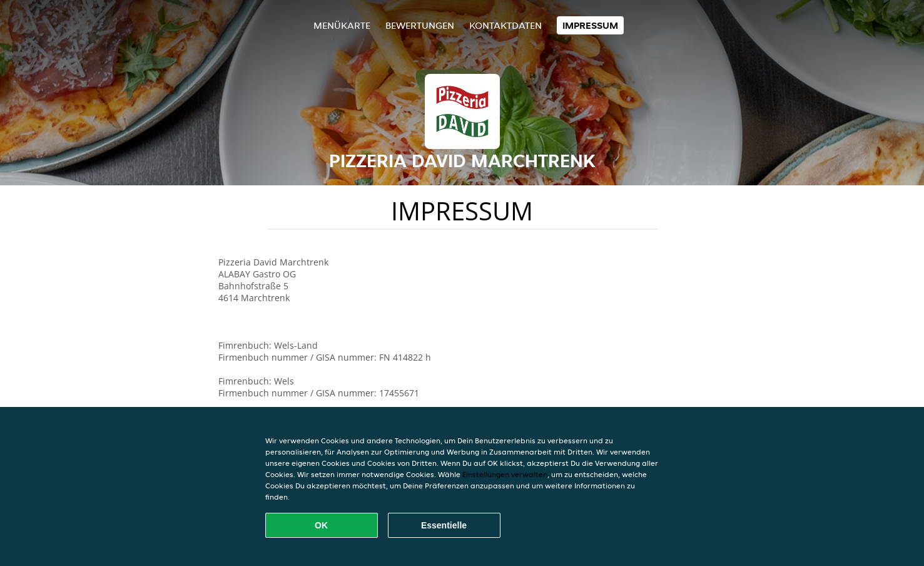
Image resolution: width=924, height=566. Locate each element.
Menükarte (342, 25)
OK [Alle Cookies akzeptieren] (321, 525)
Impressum (590, 25)
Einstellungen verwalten (505, 474)
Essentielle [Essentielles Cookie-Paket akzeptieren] (444, 525)
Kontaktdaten (505, 25)
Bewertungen (420, 25)
